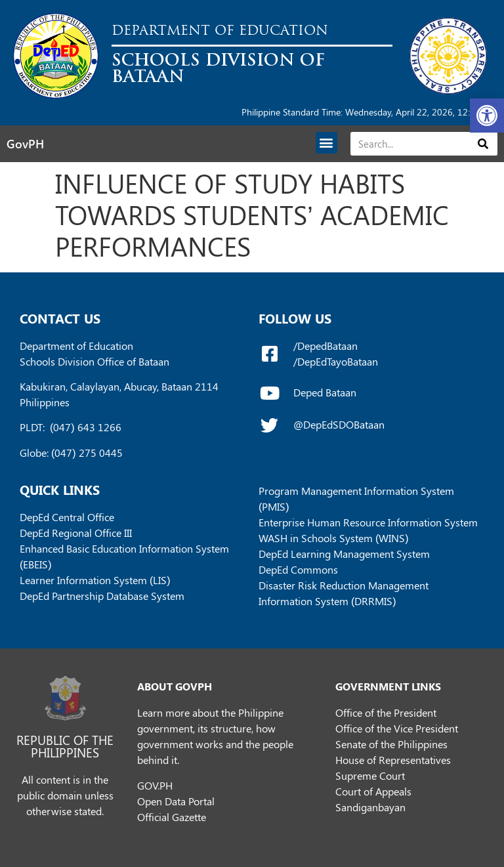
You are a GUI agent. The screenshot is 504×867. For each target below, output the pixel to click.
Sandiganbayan (370, 807)
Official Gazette (172, 817)
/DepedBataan (325, 346)
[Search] (483, 144)
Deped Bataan (325, 392)
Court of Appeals (373, 791)
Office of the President (386, 712)
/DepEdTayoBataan (336, 361)
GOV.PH (155, 785)
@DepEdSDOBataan (339, 424)
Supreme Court (370, 775)
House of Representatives (393, 760)
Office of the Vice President (397, 728)
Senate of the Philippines (391, 744)
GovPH (25, 144)
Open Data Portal (176, 801)
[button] (487, 116)
